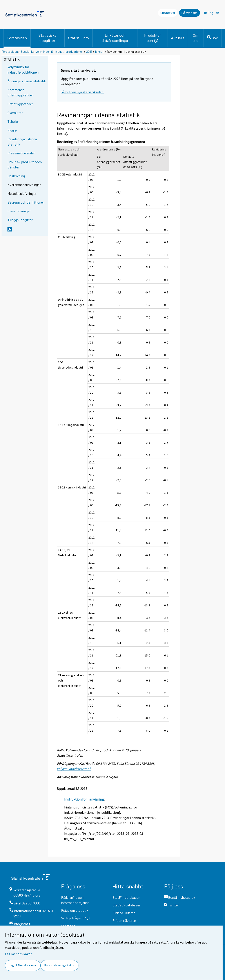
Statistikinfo (78, 38)
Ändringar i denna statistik (27, 81)
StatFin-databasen (126, 897)
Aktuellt (178, 38)
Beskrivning (16, 176)
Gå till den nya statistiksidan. (82, 92)
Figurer (13, 130)
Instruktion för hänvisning (84, 799)
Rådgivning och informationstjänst (75, 900)
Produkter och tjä (153, 38)
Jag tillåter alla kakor (23, 965)
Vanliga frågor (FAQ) (75, 918)
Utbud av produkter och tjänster (25, 164)
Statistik (27, 52)
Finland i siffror (124, 913)
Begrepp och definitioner (26, 202)
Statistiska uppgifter (47, 38)
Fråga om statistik (75, 910)
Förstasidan (17, 38)
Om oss (195, 38)
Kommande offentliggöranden (21, 92)
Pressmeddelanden (21, 153)
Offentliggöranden (21, 104)
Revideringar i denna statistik (22, 142)
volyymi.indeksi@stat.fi (74, 769)
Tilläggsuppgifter (20, 220)
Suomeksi (168, 13)
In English (211, 13)
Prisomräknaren (124, 920)
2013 (89, 52)
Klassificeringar (19, 211)
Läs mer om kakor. (19, 954)
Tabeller (13, 121)
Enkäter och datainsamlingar (115, 38)
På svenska (189, 13)
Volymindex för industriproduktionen (59, 52)
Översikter (15, 113)
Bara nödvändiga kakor (59, 965)
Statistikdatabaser (126, 905)
